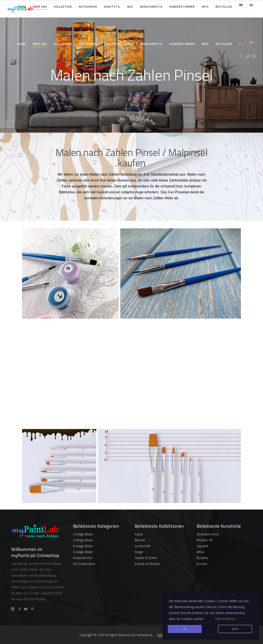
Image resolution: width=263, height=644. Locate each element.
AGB (160, 635)
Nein (235, 629)
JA (185, 629)
